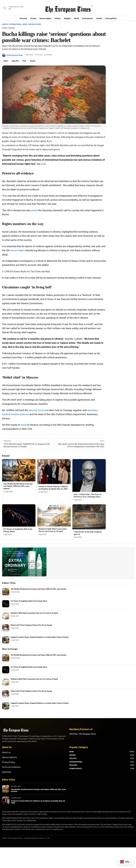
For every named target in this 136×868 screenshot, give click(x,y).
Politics (58, 18)
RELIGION (73, 765)
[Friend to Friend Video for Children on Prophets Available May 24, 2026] (54, 472)
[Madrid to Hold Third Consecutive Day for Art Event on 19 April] (54, 515)
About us (6, 752)
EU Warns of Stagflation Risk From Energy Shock (29, 601)
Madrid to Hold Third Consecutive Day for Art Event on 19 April (34, 613)
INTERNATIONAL (76, 762)
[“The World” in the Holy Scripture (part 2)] (89, 517)
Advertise (6, 772)
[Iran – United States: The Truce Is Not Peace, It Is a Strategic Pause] (89, 475)
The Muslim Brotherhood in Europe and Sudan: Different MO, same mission (18, 486)
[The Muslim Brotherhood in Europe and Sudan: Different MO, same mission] (19, 470)
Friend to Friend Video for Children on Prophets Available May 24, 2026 (38, 802)
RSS (10, 9)
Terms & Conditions (11, 767)
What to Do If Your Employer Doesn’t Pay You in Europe (31, 625)
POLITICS (73, 758)
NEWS (72, 752)
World (76, 18)
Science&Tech (111, 18)
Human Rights (45, 18)
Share (6, 61)
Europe (33, 18)
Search (33, 61)
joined (35, 210)
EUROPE (72, 755)
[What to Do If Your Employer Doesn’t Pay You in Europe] (6, 628)
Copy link (15, 61)
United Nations (35, 24)
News (25, 24)
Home (4, 28)
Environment (88, 18)
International (15, 24)
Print (24, 61)
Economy (23, 18)
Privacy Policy (8, 762)
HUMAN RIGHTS (76, 768)
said (43, 164)
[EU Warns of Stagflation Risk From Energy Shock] (19, 515)
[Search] (5, 8)
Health (99, 18)
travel (24, 425)
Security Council (37, 410)
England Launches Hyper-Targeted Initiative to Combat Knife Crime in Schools (40, 637)
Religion (67, 18)
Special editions (9, 757)
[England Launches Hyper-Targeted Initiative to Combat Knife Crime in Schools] (6, 640)
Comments (48, 55)
